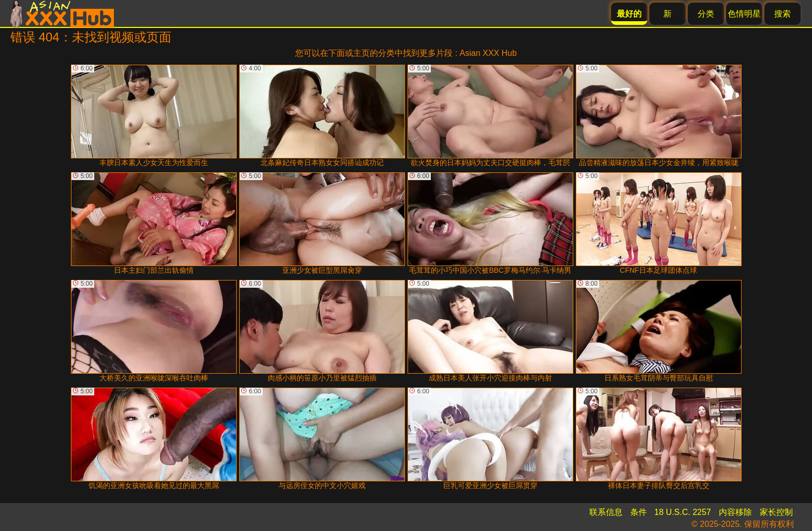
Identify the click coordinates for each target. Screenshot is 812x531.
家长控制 (776, 512)
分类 (706, 14)
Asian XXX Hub (488, 53)
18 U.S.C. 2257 (683, 512)
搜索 (782, 14)
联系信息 (606, 512)
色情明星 (744, 14)
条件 (639, 512)
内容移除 (735, 512)
